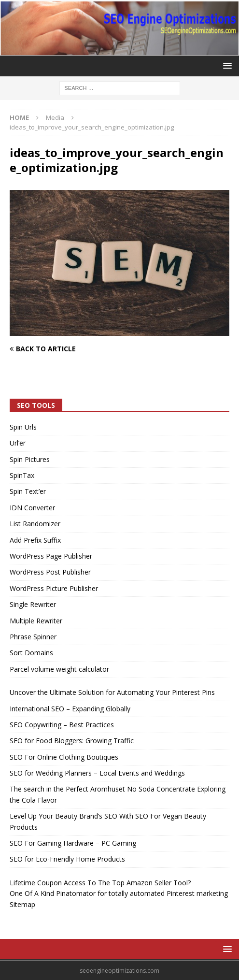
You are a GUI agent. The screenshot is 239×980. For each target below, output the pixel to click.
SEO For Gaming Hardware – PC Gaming (73, 843)
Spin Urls (23, 427)
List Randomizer (35, 524)
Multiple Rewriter (36, 621)
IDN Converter (32, 508)
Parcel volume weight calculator (59, 669)
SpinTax (22, 475)
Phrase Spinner (33, 637)
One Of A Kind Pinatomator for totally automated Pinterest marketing (119, 893)
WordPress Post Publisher (50, 572)
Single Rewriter (33, 604)
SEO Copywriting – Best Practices (62, 725)
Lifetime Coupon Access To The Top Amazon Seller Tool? (100, 883)
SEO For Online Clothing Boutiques (64, 757)
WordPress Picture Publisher (54, 588)
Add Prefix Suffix (35, 540)
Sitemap (22, 904)
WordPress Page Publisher (51, 556)
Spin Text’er (28, 491)
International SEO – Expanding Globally (70, 709)
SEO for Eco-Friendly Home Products (67, 859)
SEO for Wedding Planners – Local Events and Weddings (97, 773)
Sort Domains (31, 653)
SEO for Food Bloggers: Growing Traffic (72, 741)
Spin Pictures (30, 459)
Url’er (18, 443)
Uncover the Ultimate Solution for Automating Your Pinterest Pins (112, 692)
